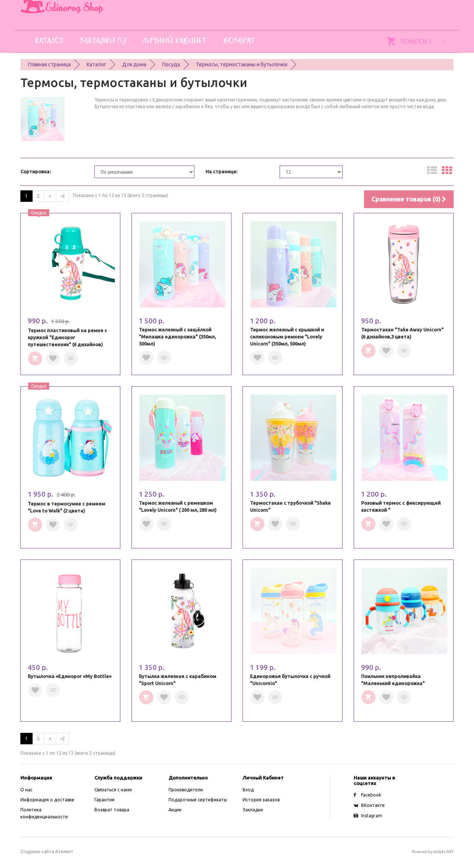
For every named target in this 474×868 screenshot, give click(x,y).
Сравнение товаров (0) (409, 199)
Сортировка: (36, 171)
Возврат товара (112, 810)
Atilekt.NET (443, 852)
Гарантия (104, 800)
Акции (175, 810)
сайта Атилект (47, 852)
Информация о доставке (47, 800)
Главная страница (49, 64)
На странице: (221, 171)
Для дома (134, 64)
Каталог (96, 64)
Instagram (368, 816)
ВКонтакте (369, 805)
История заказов (261, 800)
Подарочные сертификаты (198, 800)
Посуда (171, 64)
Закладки (253, 810)
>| (63, 196)
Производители (186, 790)
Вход (248, 790)
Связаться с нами (113, 790)
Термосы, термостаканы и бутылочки (242, 64)
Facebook (367, 795)
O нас (26, 790)
